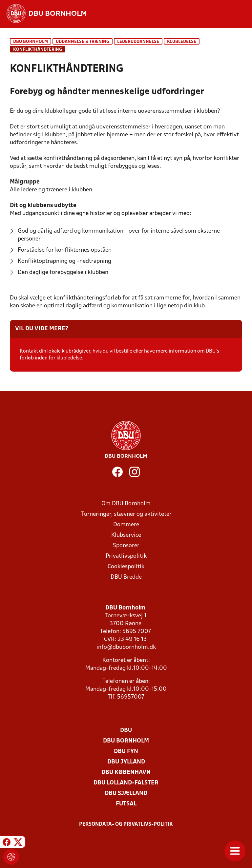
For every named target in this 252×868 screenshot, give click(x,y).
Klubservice (126, 535)
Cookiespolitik (126, 567)
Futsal (126, 804)
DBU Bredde (126, 577)
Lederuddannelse (138, 42)
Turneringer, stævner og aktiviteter (126, 514)
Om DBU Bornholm (126, 504)
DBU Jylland (126, 762)
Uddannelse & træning (83, 42)
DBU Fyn (126, 752)
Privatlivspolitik (126, 556)
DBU (126, 731)
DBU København (126, 772)
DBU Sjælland (126, 793)
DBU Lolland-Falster (126, 783)
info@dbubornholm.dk (126, 647)
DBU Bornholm (31, 42)
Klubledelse (182, 42)
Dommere (126, 525)
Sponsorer (126, 546)
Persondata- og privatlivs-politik (126, 824)
